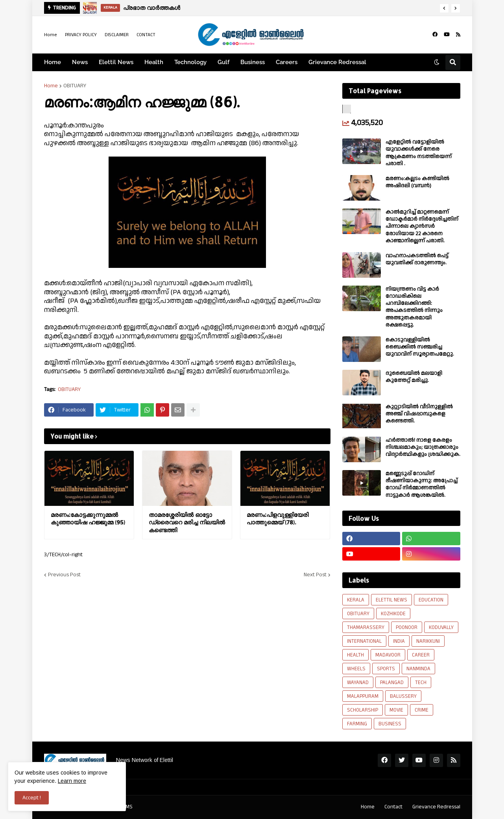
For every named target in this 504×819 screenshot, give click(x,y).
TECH (421, 682)
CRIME (422, 710)
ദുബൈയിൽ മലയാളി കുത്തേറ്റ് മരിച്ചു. (414, 377)
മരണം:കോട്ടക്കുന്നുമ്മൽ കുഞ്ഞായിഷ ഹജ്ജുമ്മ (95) (88, 519)
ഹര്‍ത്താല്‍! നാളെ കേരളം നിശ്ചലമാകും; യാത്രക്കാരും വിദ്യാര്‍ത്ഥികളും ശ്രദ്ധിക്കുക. (423, 447)
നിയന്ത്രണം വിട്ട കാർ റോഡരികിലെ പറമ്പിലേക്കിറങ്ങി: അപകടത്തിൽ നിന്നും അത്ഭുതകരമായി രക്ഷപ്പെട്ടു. (414, 307)
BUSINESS (390, 724)
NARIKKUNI (428, 641)
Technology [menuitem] (190, 62)
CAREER (421, 655)
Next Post (315, 575)
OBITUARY (75, 86)
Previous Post (64, 575)
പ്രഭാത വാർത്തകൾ (152, 8)
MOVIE (396, 710)
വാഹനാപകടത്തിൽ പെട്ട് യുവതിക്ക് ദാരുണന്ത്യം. (417, 259)
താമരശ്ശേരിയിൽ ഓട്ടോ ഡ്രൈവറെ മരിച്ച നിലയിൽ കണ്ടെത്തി (187, 522)
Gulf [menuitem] (223, 62)
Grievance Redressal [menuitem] (337, 62)
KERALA (356, 600)
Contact (393, 807)
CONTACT (146, 35)
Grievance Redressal (436, 807)
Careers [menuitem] (287, 62)
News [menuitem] (80, 62)
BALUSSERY (403, 696)
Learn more (72, 781)
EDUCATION (431, 600)
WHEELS (356, 669)
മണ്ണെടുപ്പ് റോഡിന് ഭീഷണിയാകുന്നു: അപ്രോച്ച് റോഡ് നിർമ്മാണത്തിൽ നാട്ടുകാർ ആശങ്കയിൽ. (422, 484)
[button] (444, 8)
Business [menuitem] (253, 62)
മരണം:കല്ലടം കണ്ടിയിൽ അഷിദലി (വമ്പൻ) (417, 182)
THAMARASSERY (366, 627)
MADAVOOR (388, 655)
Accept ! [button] (32, 798)
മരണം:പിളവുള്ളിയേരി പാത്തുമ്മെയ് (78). (278, 519)
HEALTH (355, 655)
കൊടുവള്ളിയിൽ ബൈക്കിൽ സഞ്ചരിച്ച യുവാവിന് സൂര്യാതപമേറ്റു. (420, 347)
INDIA (399, 641)
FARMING (357, 724)
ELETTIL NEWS (391, 600)
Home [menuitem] (53, 62)
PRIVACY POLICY (81, 35)
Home (51, 35)
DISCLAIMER (117, 35)
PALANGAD (392, 682)
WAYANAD (358, 682)
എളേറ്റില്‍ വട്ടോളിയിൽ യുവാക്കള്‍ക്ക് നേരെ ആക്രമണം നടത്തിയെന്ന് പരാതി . (419, 153)
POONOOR (407, 627)
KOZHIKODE (393, 614)
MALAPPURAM (363, 696)
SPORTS (386, 669)
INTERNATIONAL (364, 641)
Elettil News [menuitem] (116, 62)
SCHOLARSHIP (363, 710)
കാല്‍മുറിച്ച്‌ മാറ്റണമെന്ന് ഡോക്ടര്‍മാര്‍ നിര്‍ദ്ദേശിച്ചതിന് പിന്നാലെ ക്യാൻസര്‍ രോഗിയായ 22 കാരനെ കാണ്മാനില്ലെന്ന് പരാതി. (422, 226)
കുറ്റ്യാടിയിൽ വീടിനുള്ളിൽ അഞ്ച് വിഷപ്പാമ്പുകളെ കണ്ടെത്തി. (419, 414)
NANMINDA (418, 669)
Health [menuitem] (154, 62)
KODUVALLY (441, 627)
